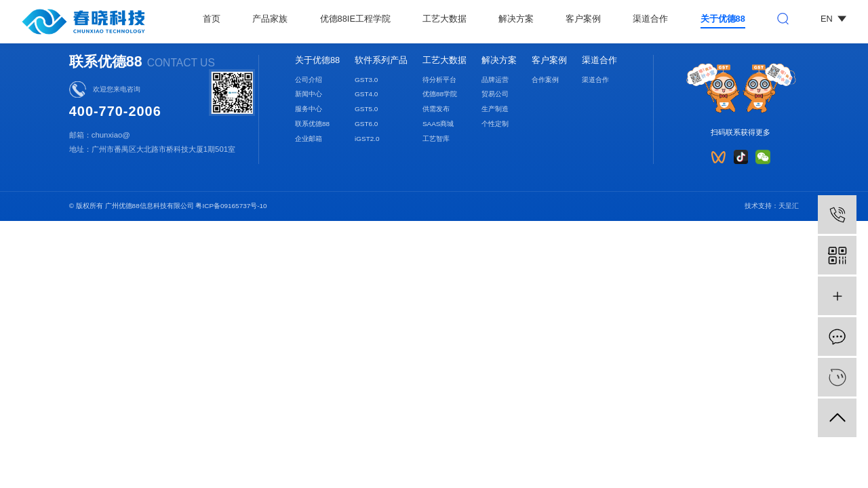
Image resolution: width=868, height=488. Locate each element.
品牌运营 (495, 80)
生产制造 (495, 109)
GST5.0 (366, 109)
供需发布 (436, 109)
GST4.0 (366, 94)
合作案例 (545, 80)
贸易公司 (495, 94)
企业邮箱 (309, 139)
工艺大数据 (445, 19)
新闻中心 (309, 94)
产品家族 (270, 19)
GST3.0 (366, 80)
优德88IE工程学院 (355, 19)
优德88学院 (440, 94)
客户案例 (583, 19)
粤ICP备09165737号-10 (231, 206)
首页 (212, 19)
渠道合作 (650, 19)
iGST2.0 (367, 139)
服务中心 (309, 109)
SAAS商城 (438, 124)
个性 (488, 124)
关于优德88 (723, 19)
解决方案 (516, 19)
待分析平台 (439, 80)
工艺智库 (436, 139)
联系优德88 (312, 124)
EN (833, 19)
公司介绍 (309, 80)
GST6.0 (366, 124)
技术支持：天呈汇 (772, 206)
